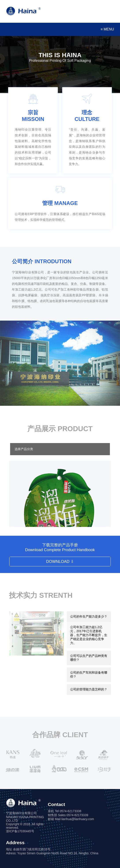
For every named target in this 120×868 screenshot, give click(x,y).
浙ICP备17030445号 (20, 831)
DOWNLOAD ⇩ (60, 562)
